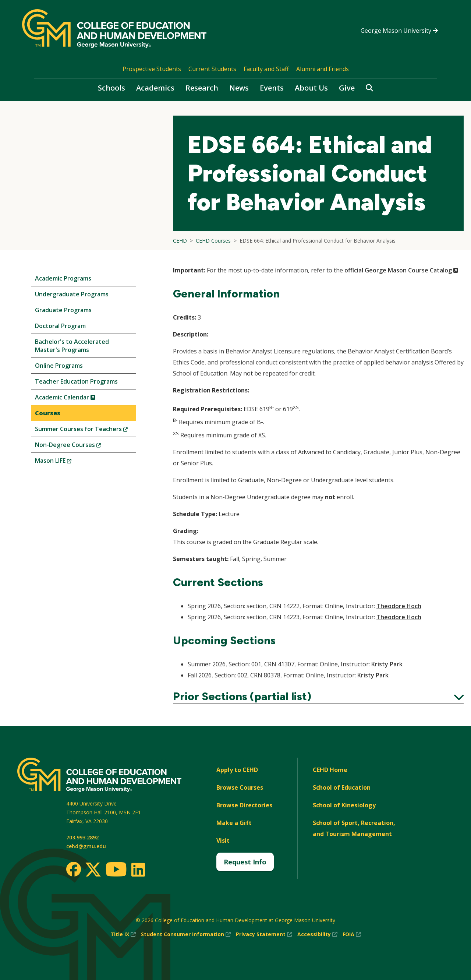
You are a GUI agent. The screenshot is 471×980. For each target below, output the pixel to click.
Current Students (212, 69)
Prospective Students (152, 69)
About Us (311, 88)
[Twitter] (93, 870)
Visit (223, 840)
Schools (111, 88)
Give (347, 88)
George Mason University (399, 31)
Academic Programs (63, 278)
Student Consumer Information (186, 934)
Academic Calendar (77, 399)
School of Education (342, 787)
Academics (155, 88)
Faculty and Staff (266, 69)
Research (202, 88)
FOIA (352, 934)
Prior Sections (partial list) (318, 697)
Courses (48, 413)
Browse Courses (240, 787)
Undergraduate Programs (72, 294)
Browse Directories (244, 805)
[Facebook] (74, 869)
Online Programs (59, 366)
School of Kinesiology (344, 805)
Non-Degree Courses (80, 446)
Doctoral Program (60, 326)
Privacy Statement (264, 934)
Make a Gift (234, 823)
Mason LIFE (65, 462)
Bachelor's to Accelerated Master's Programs (72, 346)
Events (272, 88)
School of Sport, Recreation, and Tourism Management (354, 828)
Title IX (123, 934)
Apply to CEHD (237, 770)
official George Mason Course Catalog (401, 270)
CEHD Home (330, 770)
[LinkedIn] (138, 870)
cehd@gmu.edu (86, 846)
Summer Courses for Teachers (86, 431)
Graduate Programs (63, 310)
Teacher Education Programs (76, 381)
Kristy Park (387, 664)
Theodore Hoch (399, 606)
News (239, 88)
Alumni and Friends (323, 69)
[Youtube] (116, 870)
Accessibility (317, 934)
